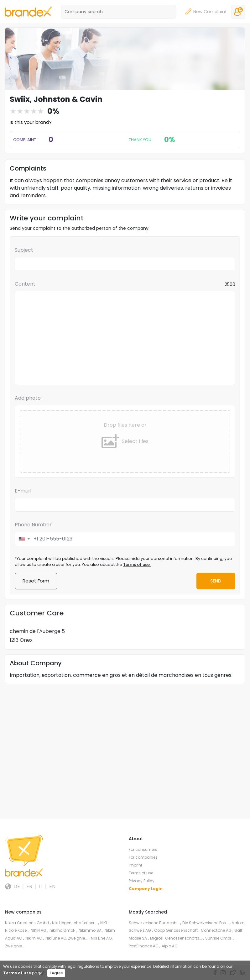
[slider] (27, 111)
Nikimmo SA (91, 931)
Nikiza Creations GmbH (27, 923)
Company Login (146, 889)
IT (41, 887)
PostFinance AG (144, 946)
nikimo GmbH (63, 931)
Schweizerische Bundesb (154, 923)
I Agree (56, 973)
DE (17, 887)
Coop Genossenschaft (176, 931)
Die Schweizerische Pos (206, 923)
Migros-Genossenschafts (177, 938)
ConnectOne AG (217, 931)
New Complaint (206, 12)
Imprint (135, 865)
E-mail (23, 491)
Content (25, 284)
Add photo (28, 398)
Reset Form (36, 581)
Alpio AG (170, 946)
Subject (24, 250)
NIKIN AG (39, 931)
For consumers (143, 850)
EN (52, 887)
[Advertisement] (125, 733)
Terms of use (137, 564)
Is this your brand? (31, 122)
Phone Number (33, 525)
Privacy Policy (142, 881)
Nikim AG (34, 938)
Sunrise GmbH (219, 938)
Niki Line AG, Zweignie (67, 938)
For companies (143, 858)
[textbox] (125, 338)
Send (215, 581)
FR (29, 887)
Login (238, 12)
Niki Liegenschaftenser (75, 923)
